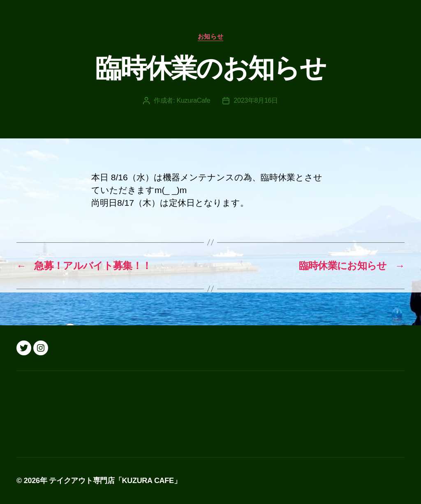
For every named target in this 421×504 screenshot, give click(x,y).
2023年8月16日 (256, 100)
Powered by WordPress (229, 481)
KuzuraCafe (194, 100)
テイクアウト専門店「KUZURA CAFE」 (115, 481)
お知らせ (210, 36)
